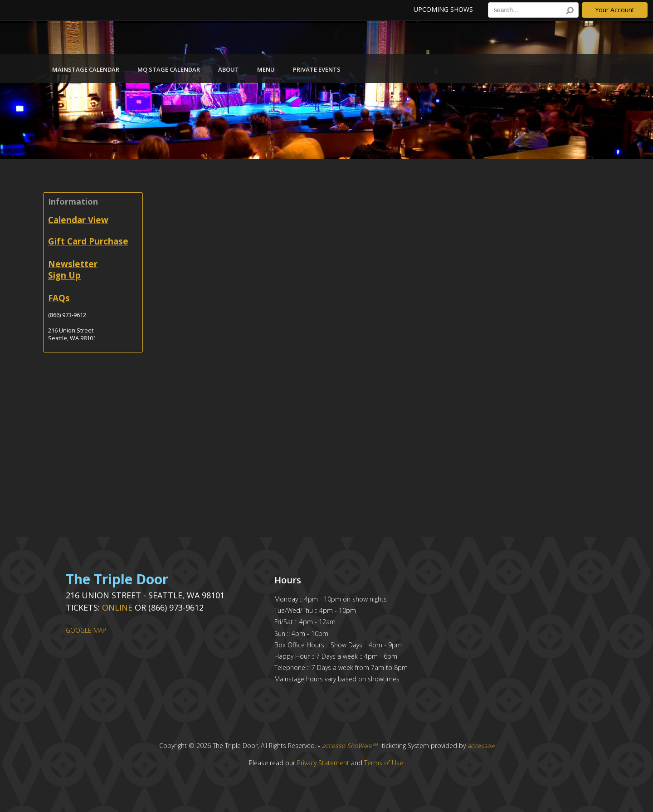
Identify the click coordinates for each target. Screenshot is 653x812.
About (229, 69)
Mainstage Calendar (86, 69)
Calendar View (78, 220)
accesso (481, 746)
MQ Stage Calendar (169, 69)
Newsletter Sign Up (73, 269)
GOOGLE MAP (86, 630)
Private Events (317, 69)
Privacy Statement (323, 763)
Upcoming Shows (443, 9)
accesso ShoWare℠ (350, 746)
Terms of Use (384, 763)
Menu (266, 69)
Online (117, 607)
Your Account (615, 10)
